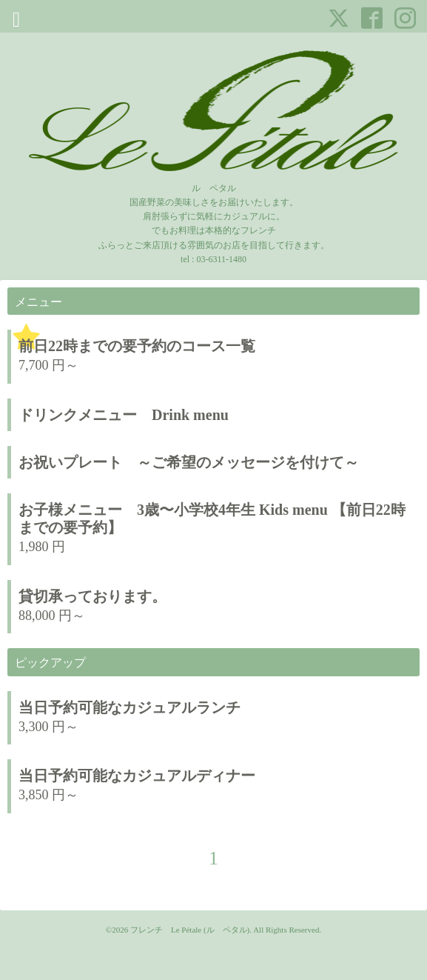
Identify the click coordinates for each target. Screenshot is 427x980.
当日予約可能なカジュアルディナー (144, 776)
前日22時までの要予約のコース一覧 (137, 346)
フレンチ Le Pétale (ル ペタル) (190, 930)
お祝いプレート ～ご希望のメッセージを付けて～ (189, 462)
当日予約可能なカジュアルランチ (130, 707)
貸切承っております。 (93, 596)
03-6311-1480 (221, 259)
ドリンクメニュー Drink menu (124, 415)
